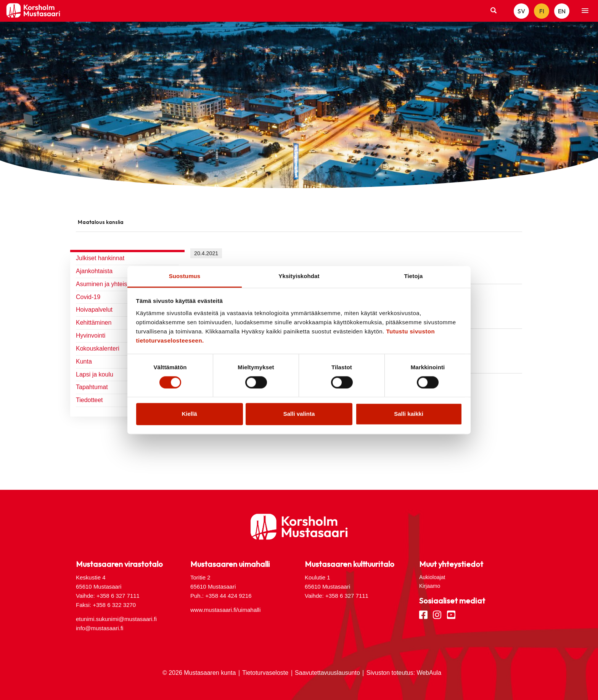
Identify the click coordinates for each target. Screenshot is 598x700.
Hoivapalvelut (94, 310)
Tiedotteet (89, 400)
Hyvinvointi (91, 336)
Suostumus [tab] (185, 276)
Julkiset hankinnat (100, 258)
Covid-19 (88, 297)
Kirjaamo (430, 586)
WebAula (429, 673)
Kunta (84, 361)
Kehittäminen (94, 323)
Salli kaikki (409, 414)
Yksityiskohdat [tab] (299, 276)
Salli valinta (299, 414)
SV (521, 11)
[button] (585, 11)
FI (542, 11)
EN (562, 11)
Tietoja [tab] (414, 276)
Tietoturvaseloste (265, 673)
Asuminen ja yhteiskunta (109, 284)
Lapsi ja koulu (95, 374)
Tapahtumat (92, 387)
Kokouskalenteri (98, 348)
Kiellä (189, 414)
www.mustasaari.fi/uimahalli (225, 610)
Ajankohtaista (94, 271)
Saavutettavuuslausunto (327, 673)
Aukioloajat (432, 577)
